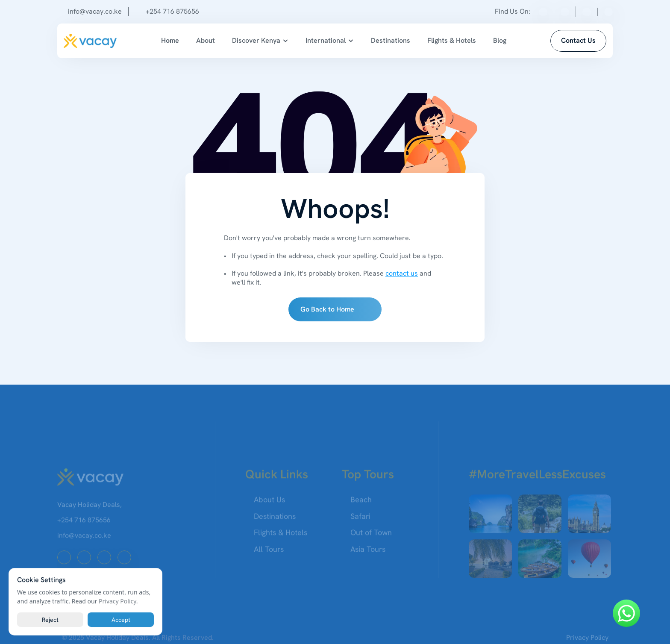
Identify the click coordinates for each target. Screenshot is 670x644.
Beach (361, 504)
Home (170, 40)
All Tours (269, 553)
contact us (402, 273)
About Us (269, 504)
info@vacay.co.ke (95, 11)
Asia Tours (368, 553)
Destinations (391, 40)
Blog (500, 40)
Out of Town (371, 537)
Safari (360, 520)
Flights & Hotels (452, 40)
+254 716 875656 (172, 11)
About (206, 40)
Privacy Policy (118, 601)
